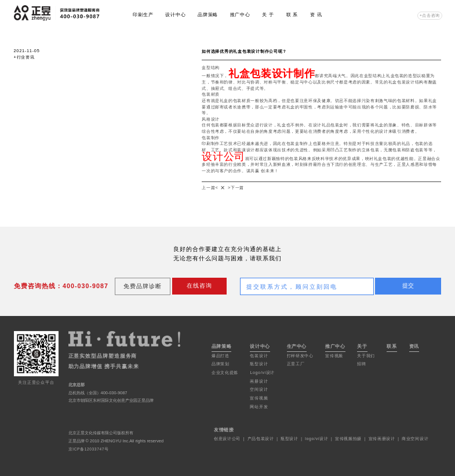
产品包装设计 (261, 439)
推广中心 (240, 15)
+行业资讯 (24, 57)
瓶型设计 (259, 364)
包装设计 (259, 356)
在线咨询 (199, 286)
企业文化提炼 (225, 373)
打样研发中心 (300, 356)
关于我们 (366, 356)
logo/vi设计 (316, 439)
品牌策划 (221, 364)
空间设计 (259, 389)
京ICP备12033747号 (89, 449)
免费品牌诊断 (143, 286)
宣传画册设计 (382, 439)
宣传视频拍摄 (348, 439)
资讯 (414, 346)
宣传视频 (259, 398)
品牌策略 (208, 15)
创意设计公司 (227, 439)
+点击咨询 (430, 15)
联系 (392, 346)
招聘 (361, 364)
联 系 (292, 15)
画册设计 (259, 381)
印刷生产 (143, 15)
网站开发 (259, 407)
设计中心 (175, 15)
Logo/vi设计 (262, 373)
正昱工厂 (296, 364)
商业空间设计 (415, 439)
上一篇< (210, 188)
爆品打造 (221, 356)
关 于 (268, 15)
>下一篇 (236, 188)
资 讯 (316, 15)
